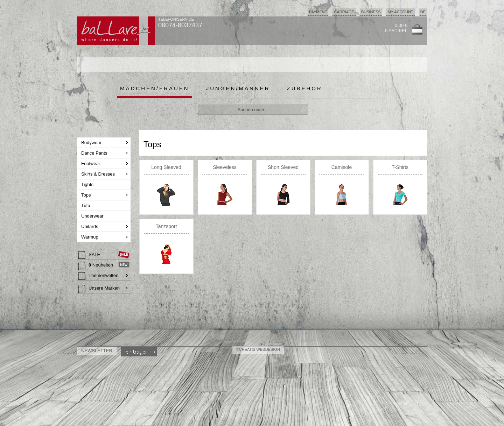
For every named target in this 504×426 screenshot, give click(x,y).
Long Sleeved (166, 167)
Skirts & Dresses (99, 174)
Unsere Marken (99, 289)
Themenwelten (98, 276)
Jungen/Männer (238, 88)
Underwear (93, 216)
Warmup (90, 237)
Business (371, 12)
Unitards (90, 226)
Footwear (91, 164)
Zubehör (305, 88)
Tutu (86, 205)
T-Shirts (400, 167)
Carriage (344, 12)
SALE (90, 255)
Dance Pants (95, 153)
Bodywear (92, 143)
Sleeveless (225, 167)
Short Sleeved (283, 167)
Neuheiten (96, 266)
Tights (88, 184)
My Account (401, 12)
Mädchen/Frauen (155, 88)
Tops (87, 195)
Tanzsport (166, 226)
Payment (318, 12)
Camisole (342, 167)
